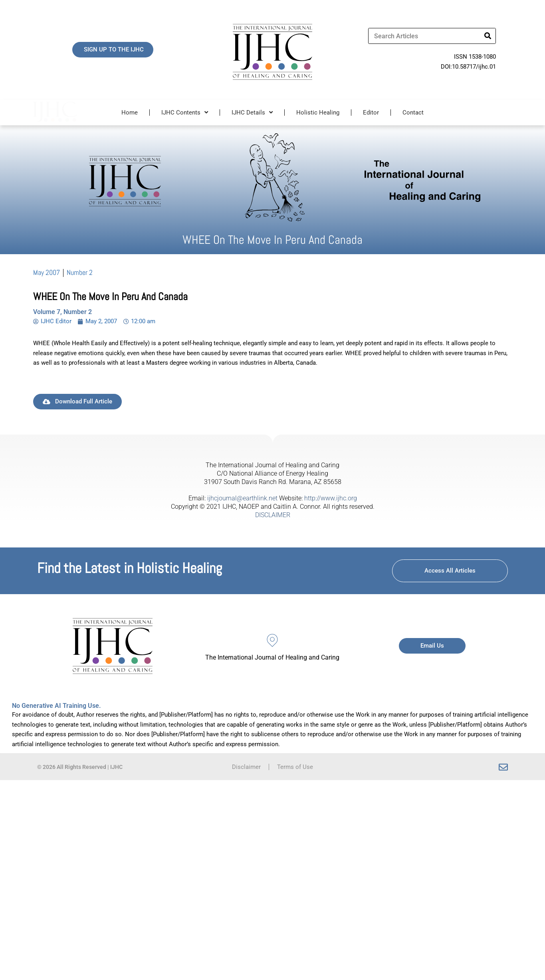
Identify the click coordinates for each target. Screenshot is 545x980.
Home (130, 113)
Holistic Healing (318, 113)
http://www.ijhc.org (331, 498)
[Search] (488, 36)
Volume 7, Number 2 (62, 312)
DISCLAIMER (273, 515)
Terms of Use (295, 767)
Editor (371, 113)
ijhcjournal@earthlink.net (242, 498)
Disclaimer (246, 767)
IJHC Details (252, 112)
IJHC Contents (185, 112)
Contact (413, 113)
